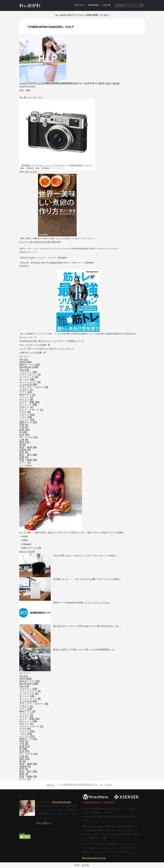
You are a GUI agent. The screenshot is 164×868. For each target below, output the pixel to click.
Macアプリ (25, 395)
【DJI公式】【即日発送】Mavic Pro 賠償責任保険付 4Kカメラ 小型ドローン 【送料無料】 (57, 263)
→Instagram (25, 544)
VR (21, 360)
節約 (22, 442)
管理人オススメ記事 (31, 548)
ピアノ (23, 462)
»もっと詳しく (44, 823)
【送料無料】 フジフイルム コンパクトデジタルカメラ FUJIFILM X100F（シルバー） (57, 166)
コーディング (27, 377)
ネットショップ (28, 382)
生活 (22, 435)
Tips (22, 370)
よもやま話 (26, 385)
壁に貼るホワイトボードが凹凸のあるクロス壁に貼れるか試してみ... (87, 626)
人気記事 (106, 5)
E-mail (22, 834)
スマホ (23, 412)
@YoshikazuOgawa (61, 802)
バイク (23, 417)
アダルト (24, 390)
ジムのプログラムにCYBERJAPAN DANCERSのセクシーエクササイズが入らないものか (70, 83)
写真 (22, 425)
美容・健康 (26, 447)
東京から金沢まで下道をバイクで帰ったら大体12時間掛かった (84, 650)
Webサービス (27, 365)
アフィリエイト (28, 375)
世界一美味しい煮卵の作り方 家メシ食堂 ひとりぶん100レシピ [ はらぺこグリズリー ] (57, 238)
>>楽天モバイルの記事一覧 (33, 353)
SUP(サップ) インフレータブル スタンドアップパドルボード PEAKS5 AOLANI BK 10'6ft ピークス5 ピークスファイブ (69, 249)
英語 (22, 452)
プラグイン (26, 372)
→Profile (24, 536)
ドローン (24, 415)
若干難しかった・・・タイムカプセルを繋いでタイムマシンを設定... (87, 579)
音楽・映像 (26, 460)
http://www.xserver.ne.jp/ (94, 858)
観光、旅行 (26, 455)
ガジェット (26, 405)
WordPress (94, 5)
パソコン (24, 420)
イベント (24, 397)
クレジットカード (29, 410)
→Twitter (24, 540)
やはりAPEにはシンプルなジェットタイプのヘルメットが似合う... (86, 556)
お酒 (22, 440)
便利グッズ (26, 422)
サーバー (24, 380)
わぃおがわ (30, 5)
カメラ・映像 (27, 402)
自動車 (23, 450)
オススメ (24, 400)
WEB (22, 362)
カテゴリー (80, 5)
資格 (22, 457)
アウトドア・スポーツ (32, 387)
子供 (22, 427)
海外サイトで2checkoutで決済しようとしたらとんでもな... (82, 603)
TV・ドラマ (26, 437)
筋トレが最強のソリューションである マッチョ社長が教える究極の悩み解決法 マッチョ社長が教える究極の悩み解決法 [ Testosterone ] (78, 334)
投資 (22, 430)
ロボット (24, 407)
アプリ (23, 392)
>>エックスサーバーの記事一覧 (35, 345)
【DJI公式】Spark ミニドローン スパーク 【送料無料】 (43, 258)
